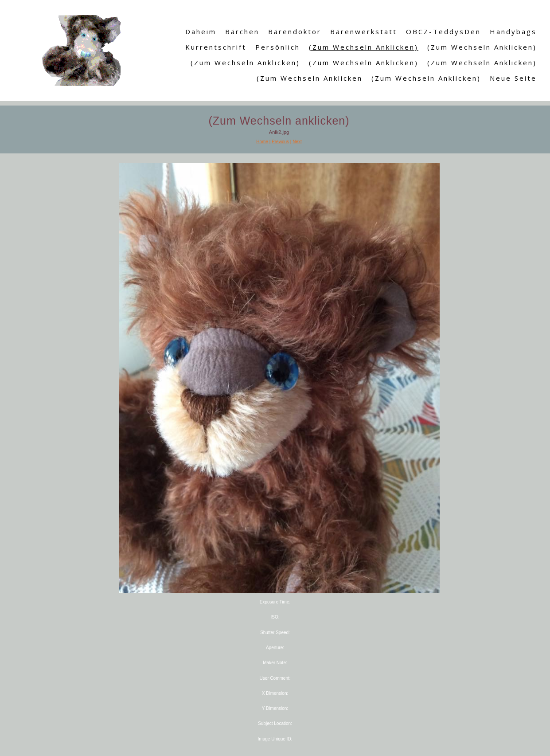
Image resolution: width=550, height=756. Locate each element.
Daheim (201, 31)
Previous (280, 142)
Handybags (513, 31)
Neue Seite (513, 78)
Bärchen (242, 31)
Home (262, 142)
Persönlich (278, 47)
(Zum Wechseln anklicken (310, 78)
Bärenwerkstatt (364, 31)
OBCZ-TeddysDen (443, 31)
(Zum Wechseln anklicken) (364, 47)
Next (297, 142)
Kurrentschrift (216, 47)
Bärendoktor (295, 31)
